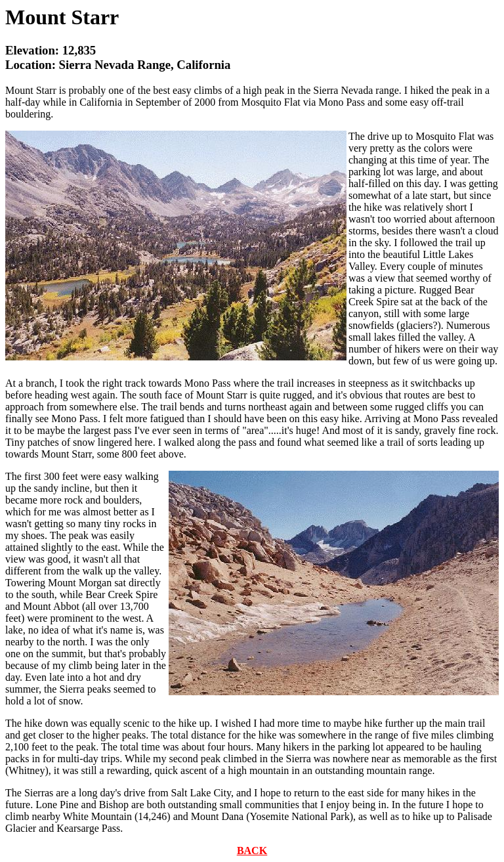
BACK (252, 851)
